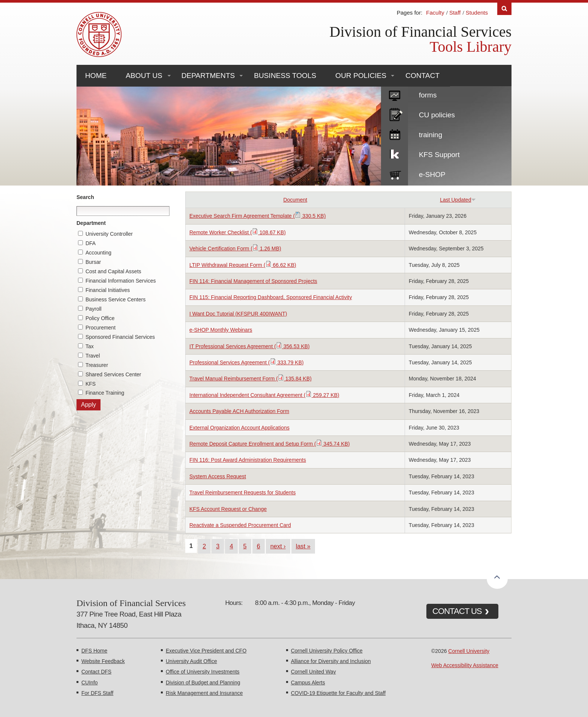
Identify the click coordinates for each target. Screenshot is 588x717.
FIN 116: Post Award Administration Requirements (248, 460)
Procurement (100, 328)
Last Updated (458, 200)
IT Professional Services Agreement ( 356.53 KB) (250, 346)
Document (295, 200)
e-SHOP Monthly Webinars (221, 330)
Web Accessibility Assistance (465, 665)
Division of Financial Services (421, 32)
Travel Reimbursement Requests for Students (243, 492)
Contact (422, 76)
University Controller (109, 234)
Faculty (435, 13)
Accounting (98, 253)
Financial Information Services (121, 281)
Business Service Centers (115, 299)
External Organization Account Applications (239, 428)
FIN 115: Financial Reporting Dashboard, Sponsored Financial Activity (271, 297)
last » (303, 546)
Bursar (93, 262)
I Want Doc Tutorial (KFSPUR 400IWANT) (238, 314)
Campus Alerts (308, 683)
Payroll (94, 309)
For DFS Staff (97, 693)
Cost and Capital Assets (113, 271)
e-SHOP (432, 174)
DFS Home (94, 651)
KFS (91, 384)
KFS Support (439, 155)
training (430, 135)
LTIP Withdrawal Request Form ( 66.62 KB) (243, 265)
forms (428, 95)
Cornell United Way (313, 672)
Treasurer (97, 365)
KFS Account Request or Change (228, 509)
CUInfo (90, 683)
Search (85, 197)
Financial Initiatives (108, 290)
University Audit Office (191, 661)
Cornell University (469, 651)
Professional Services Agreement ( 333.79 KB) (247, 362)
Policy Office (100, 318)
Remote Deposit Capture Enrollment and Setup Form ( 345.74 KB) (270, 444)
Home (96, 76)
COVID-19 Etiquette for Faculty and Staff (338, 693)
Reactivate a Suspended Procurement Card (240, 525)
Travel (93, 356)
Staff (455, 13)
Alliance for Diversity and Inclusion (331, 661)
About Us (144, 76)
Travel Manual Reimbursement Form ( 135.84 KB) (250, 379)
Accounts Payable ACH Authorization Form (239, 411)
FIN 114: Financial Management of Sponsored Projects (253, 281)
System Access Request (218, 476)
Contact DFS (96, 672)
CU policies (437, 115)
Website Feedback (103, 661)
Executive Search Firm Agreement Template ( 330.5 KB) (258, 216)
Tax (90, 346)
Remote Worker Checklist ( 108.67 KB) (238, 232)
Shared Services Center (113, 374)
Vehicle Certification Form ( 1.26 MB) (235, 248)
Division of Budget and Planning (203, 683)
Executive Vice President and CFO (206, 651)
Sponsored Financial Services (120, 337)
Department (91, 223)
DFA (91, 243)
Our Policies (361, 76)
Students (477, 13)
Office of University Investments (203, 672)
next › (278, 546)
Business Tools (285, 76)
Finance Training (105, 393)
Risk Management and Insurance (204, 693)
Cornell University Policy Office (327, 651)
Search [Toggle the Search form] (504, 9)
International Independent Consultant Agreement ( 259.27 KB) (264, 395)
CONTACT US (457, 611)
